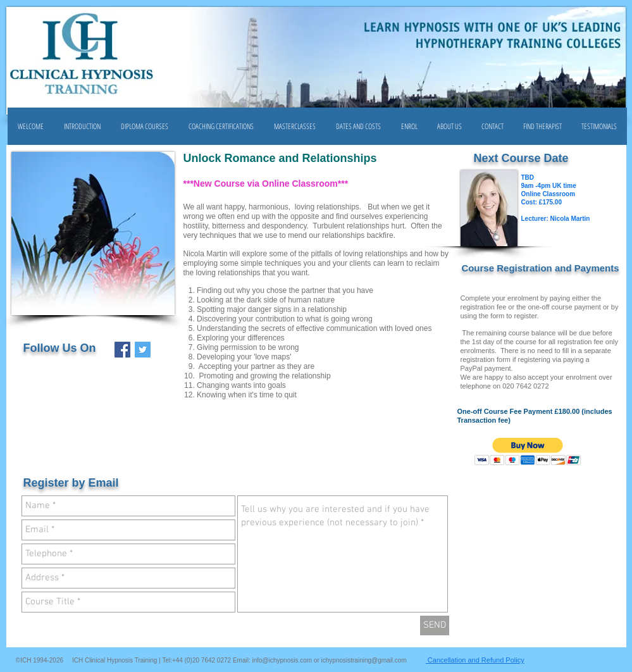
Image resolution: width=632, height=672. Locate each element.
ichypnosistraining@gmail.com (364, 660)
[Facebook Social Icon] (122, 350)
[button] (145, 126)
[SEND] (435, 625)
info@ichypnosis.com (282, 660)
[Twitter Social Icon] (143, 350)
